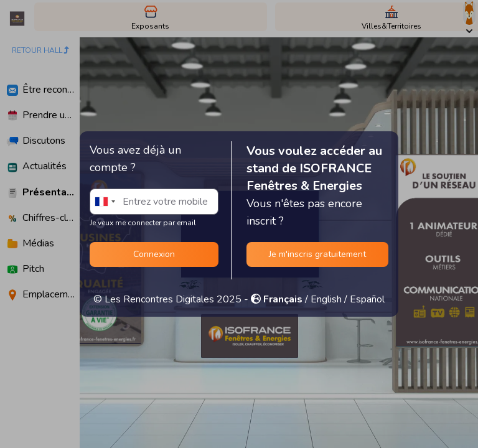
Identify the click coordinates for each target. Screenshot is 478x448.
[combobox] (105, 202)
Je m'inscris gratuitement (317, 254)
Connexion (154, 254)
